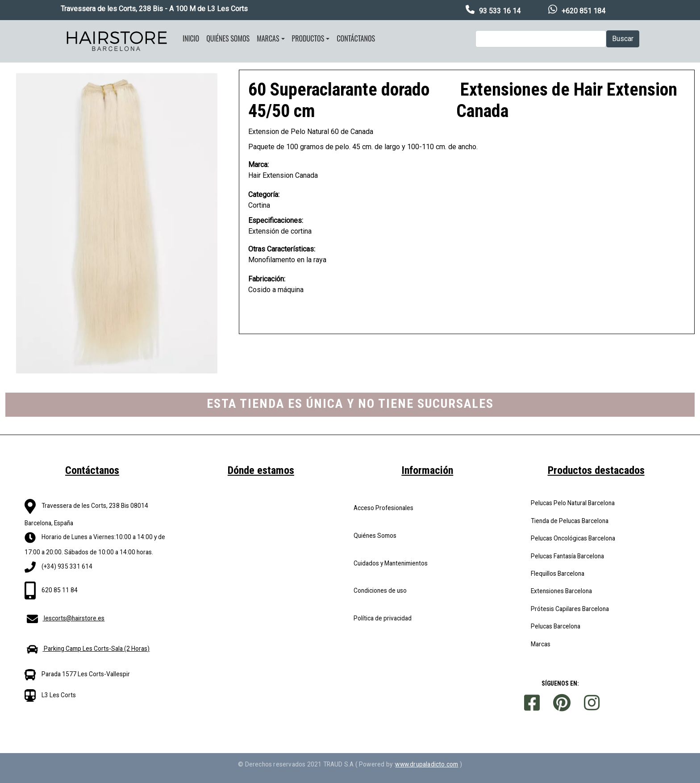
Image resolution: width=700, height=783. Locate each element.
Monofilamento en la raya (287, 260)
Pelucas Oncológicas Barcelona (573, 538)
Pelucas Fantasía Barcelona (567, 556)
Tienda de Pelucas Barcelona (570, 521)
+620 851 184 (583, 11)
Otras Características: (282, 249)
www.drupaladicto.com (427, 764)
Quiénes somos (228, 38)
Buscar (623, 39)
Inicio (191, 38)
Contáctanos (356, 38)
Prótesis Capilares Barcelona (570, 609)
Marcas (268, 38)
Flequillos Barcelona (558, 574)
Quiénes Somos (375, 536)
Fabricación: (267, 279)
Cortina (259, 205)
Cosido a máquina (276, 290)
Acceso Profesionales (383, 508)
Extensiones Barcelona (561, 591)
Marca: (258, 165)
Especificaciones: (276, 220)
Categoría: (264, 195)
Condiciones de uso (380, 590)
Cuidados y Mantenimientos (391, 563)
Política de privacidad (383, 618)
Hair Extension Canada (283, 175)
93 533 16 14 (500, 11)
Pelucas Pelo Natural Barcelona (573, 503)
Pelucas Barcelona (556, 626)
